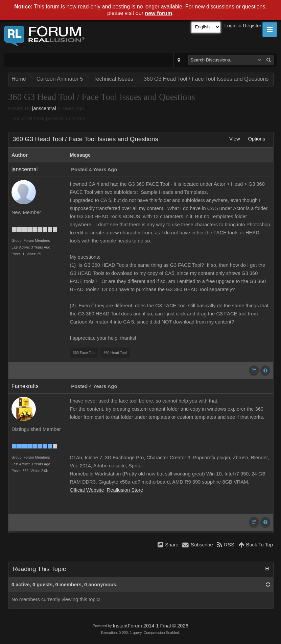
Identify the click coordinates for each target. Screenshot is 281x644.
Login (231, 26)
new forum (158, 13)
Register (252, 26)
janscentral (44, 108)
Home (19, 79)
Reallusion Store (125, 490)
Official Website (87, 490)
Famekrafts (25, 386)
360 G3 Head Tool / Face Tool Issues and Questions (206, 79)
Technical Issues (113, 79)
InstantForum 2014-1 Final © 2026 (150, 626)
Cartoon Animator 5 (60, 79)
